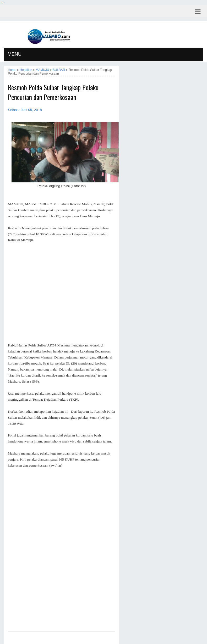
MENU (15, 54)
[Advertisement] (62, 293)
